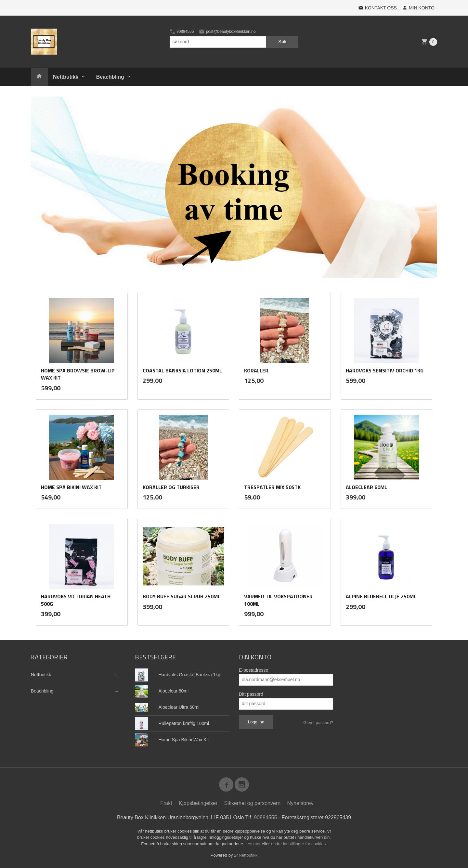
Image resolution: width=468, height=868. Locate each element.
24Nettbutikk (246, 855)
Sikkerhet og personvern (252, 803)
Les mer (254, 843)
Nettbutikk (66, 77)
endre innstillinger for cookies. (299, 843)
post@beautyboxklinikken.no (227, 32)
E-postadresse (253, 670)
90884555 (182, 32)
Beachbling (110, 77)
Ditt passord (251, 694)
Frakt (166, 803)
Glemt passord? (318, 722)
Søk (282, 42)
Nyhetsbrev (300, 803)
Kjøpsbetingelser (198, 803)
